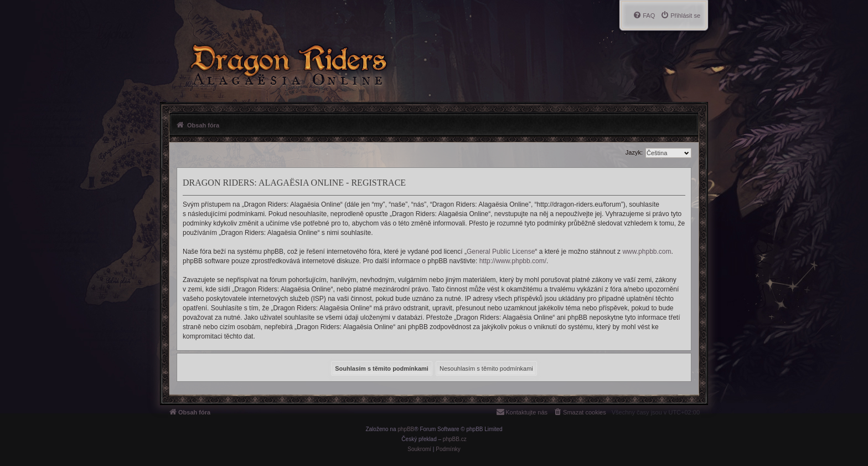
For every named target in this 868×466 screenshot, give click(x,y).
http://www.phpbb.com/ (513, 261)
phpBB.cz (455, 439)
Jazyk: (634, 152)
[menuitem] (680, 16)
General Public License (501, 252)
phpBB (406, 429)
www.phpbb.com (647, 252)
